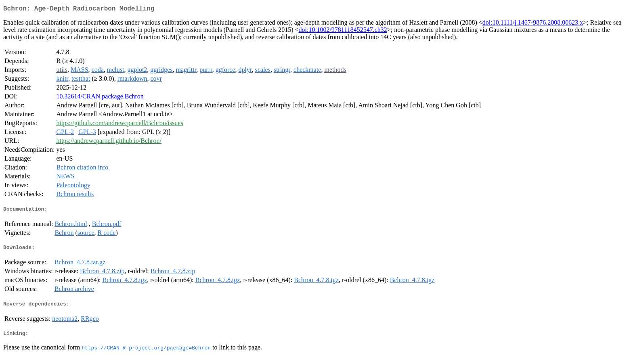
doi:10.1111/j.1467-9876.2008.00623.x (533, 24)
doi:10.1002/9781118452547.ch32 (343, 31)
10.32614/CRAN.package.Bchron (100, 98)
